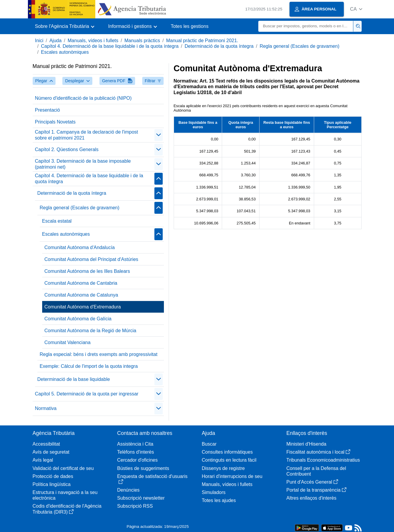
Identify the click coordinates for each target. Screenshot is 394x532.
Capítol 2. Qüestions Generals (67, 149)
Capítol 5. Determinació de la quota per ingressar (87, 394)
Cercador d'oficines (137, 460)
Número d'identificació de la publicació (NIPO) (83, 98)
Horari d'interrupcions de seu (232, 476)
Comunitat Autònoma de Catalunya (81, 295)
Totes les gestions (190, 26)
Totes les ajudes (219, 500)
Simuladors (214, 492)
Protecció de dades (53, 476)
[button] (356, 9)
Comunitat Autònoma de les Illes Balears (87, 271)
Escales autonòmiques (65, 52)
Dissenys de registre (223, 468)
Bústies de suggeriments (143, 468)
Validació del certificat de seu (63, 468)
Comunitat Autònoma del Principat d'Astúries (91, 259)
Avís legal (43, 460)
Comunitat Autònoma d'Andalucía (80, 247)
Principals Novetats (55, 122)
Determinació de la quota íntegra (219, 46)
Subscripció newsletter (141, 498)
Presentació (48, 110)
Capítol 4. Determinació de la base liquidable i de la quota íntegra (110, 46)
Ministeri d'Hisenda (307, 444)
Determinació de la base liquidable (74, 379)
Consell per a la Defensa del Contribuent (316, 471)
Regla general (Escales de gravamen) (299, 46)
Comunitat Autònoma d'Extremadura (83, 307)
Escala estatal (57, 221)
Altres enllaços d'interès (311, 498)
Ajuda (55, 41)
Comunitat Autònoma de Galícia (78, 319)
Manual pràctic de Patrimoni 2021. (202, 41)
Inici (39, 41)
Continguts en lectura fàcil (229, 460)
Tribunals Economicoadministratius (323, 460)
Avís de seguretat (51, 452)
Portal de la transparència (317, 490)
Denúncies (129, 490)
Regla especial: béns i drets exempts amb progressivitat (99, 354)
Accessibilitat (46, 444)
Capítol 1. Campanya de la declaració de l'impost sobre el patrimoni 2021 (87, 135)
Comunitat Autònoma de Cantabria (81, 283)
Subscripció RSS (135, 506)
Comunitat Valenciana (68, 342)
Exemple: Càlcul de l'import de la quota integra (89, 366)
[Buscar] (306, 26)
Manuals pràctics (142, 41)
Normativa (46, 408)
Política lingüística (52, 484)
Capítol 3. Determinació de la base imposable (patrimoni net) (83, 164)
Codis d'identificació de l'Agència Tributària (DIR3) (67, 509)
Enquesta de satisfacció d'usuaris (152, 479)
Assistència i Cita (135, 444)
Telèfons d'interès (136, 452)
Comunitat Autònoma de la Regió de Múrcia (91, 331)
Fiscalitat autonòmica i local (319, 452)
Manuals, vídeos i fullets (93, 41)
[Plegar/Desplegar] (159, 135)
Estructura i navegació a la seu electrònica (65, 495)
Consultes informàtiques (227, 452)
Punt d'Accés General (312, 482)
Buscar (209, 444)
